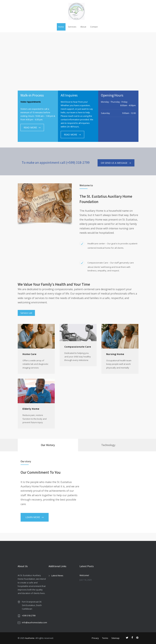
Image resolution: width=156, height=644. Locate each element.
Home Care (29, 354)
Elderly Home (31, 409)
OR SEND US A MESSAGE (114, 163)
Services (72, 27)
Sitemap (115, 638)
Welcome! (84, 575)
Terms (105, 638)
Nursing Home (115, 354)
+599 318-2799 (29, 616)
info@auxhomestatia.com (34, 622)
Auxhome (30, 638)
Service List (26, 313)
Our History (48, 445)
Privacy (95, 638)
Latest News (57, 575)
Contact (94, 27)
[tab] (48, 445)
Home (61, 27)
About (83, 27)
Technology (108, 445)
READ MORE (30, 127)
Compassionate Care (78, 347)
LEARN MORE (33, 517)
